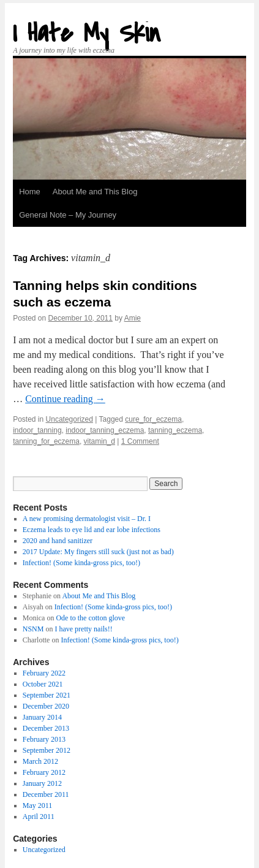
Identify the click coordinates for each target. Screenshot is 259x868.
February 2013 (44, 739)
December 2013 (46, 728)
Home (30, 192)
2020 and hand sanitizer (58, 541)
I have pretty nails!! (83, 629)
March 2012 (40, 761)
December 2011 (46, 794)
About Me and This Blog (95, 192)
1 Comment (140, 441)
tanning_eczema (175, 430)
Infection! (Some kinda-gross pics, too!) (81, 563)
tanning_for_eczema (46, 441)
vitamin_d (99, 441)
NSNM (33, 629)
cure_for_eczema (153, 419)
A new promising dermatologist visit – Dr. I (87, 519)
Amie (133, 318)
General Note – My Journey (68, 215)
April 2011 (39, 817)
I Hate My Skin (87, 33)
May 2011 (38, 805)
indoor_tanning (37, 430)
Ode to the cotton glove (90, 618)
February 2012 (44, 772)
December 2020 (46, 706)
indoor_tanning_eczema (105, 430)
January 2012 (42, 783)
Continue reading (65, 399)
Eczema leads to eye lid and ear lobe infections (92, 530)
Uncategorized (69, 419)
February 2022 (44, 673)
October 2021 (43, 684)
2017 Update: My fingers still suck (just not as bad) (98, 552)
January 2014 (42, 717)
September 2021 (47, 695)
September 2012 (47, 750)
